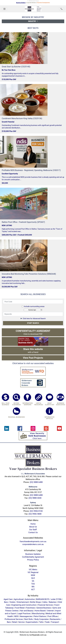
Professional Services (14, 619)
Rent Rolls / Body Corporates (36, 619)
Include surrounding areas (34, 306)
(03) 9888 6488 (36, 482)
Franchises (30, 608)
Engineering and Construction (24, 605)
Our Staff (33, 530)
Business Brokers (21, 3)
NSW (33, 575)
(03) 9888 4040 (35, 498)
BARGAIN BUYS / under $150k (49, 599)
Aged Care (8, 599)
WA (33, 587)
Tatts (41, 622)
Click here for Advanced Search (33, 319)
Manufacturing (38, 614)
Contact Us (33, 532)
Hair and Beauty (27, 611)
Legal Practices (24, 614)
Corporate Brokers (31, 3)
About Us (33, 527)
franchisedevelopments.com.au (33, 541)
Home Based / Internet (44, 611)
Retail (15, 622)
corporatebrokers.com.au (33, 544)
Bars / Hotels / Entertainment (16, 602)
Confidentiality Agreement (33, 557)
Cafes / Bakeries (49, 602)
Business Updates (33, 554)
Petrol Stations (40, 616)
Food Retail (20, 608)
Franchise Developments (43, 3)
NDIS (16, 616)
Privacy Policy (33, 560)
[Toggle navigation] (4, 9)
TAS (33, 584)
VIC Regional (33, 572)
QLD (33, 578)
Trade (47, 622)
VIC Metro (33, 570)
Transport (55, 622)
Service (21, 622)
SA (33, 581)
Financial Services (45, 605)
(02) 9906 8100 (36, 511)
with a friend (33, 351)
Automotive (30, 599)
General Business (44, 608)
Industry (32, 21)
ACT (33, 590)
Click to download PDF (33, 332)
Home (33, 524)
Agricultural (19, 599)
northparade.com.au (38, 635)
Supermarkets (32, 622)
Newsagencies (26, 616)
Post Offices (53, 616)
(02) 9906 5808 (35, 514)
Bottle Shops (36, 602)
